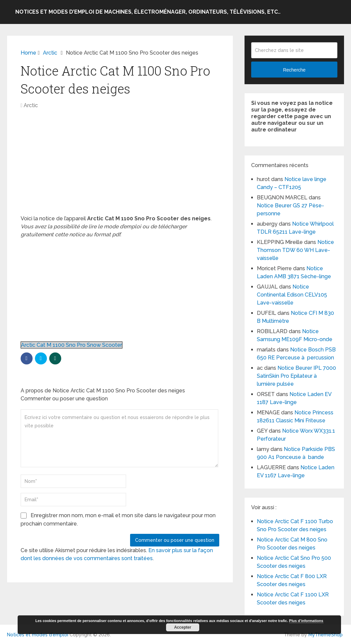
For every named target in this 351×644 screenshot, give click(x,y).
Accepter (182, 627)
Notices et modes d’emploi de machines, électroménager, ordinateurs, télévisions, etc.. (148, 12)
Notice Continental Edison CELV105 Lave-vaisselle (292, 295)
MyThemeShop (326, 635)
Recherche (294, 70)
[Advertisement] (120, 165)
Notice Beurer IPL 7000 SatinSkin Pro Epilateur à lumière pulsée (296, 376)
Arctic (31, 105)
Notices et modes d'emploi (38, 635)
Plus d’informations (306, 621)
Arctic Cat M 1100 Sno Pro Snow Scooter (72, 345)
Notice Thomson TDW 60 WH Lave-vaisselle (295, 250)
